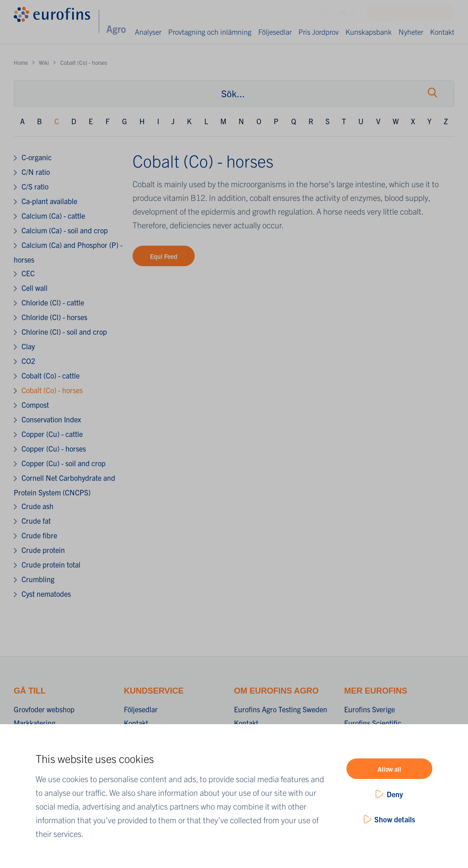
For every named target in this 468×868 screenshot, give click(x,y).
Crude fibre (39, 535)
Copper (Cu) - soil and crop (64, 463)
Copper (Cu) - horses (54, 448)
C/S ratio (35, 186)
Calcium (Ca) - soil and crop (65, 230)
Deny (395, 794)
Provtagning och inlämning (194, 37)
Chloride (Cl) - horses (54, 317)
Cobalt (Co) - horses (52, 390)
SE (347, 15)
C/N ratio (36, 172)
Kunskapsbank (369, 32)
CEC (28, 273)
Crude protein (43, 550)
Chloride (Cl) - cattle (53, 302)
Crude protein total (51, 564)
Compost (35, 405)
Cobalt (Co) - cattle (51, 375)
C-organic (37, 157)
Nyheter (411, 32)
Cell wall (35, 288)
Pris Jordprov (312, 37)
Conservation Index (51, 419)
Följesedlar (275, 32)
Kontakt (442, 32)
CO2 (28, 361)
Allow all (389, 769)
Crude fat (36, 521)
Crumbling (38, 579)
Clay (28, 346)
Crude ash (37, 506)
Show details (395, 819)
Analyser (149, 32)
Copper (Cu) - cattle (52, 434)
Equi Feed (164, 256)
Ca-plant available (49, 201)
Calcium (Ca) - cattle (53, 216)
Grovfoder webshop (416, 15)
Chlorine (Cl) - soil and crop (64, 331)
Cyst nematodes (46, 594)
